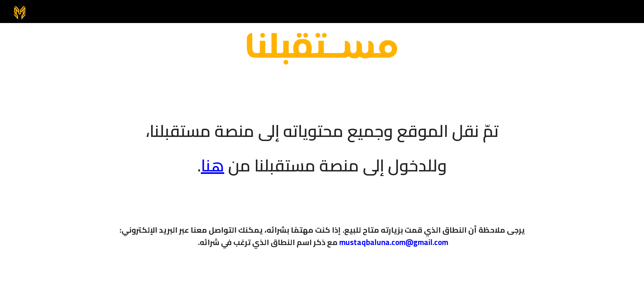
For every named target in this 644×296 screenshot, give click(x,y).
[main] (322, 143)
